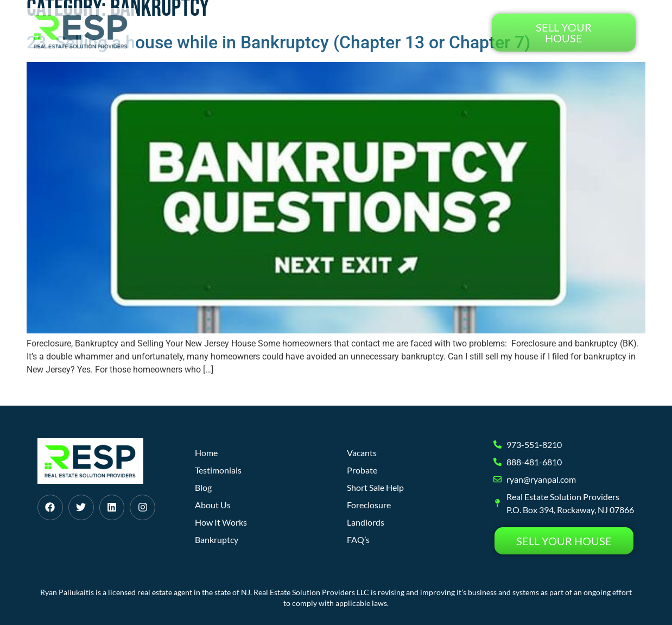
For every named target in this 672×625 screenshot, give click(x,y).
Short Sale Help (375, 487)
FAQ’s (358, 539)
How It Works (270, 32)
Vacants (362, 453)
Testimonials (442, 32)
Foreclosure (369, 505)
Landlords (366, 522)
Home (211, 32)
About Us (337, 32)
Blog (385, 32)
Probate (362, 470)
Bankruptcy (217, 539)
